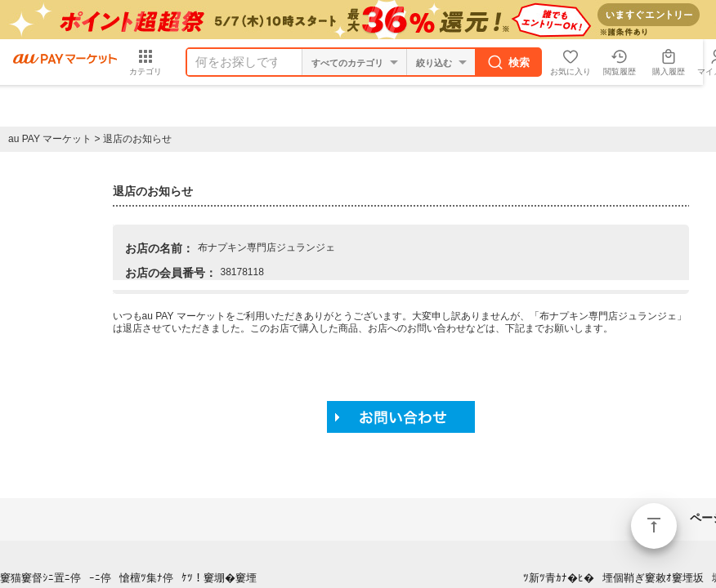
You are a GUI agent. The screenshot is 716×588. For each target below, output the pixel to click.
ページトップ (654, 526)
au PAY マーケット (50, 139)
